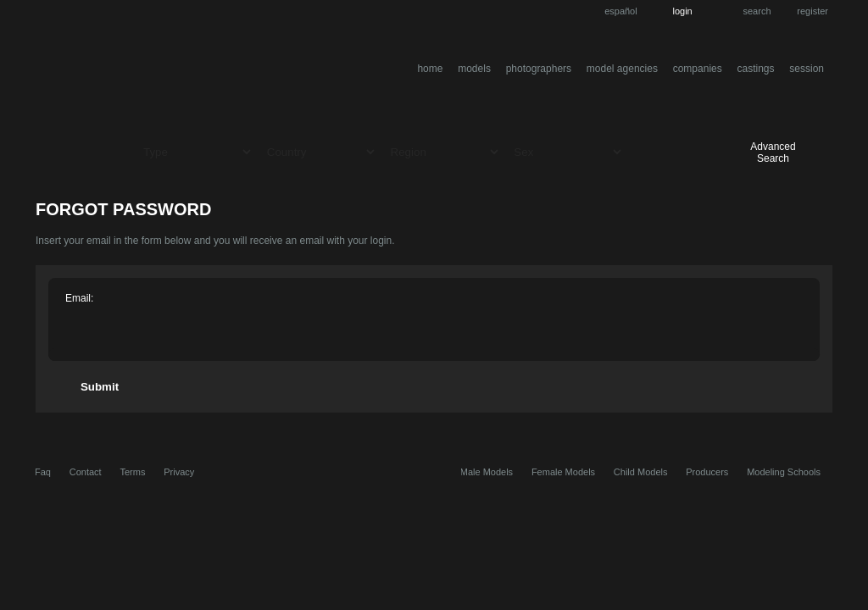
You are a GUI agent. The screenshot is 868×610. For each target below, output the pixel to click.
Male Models (487, 472)
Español (621, 11)
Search (757, 11)
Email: (79, 298)
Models (474, 69)
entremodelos (204, 71)
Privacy (179, 472)
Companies (698, 69)
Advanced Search (773, 152)
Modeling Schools (784, 472)
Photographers (539, 69)
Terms (132, 472)
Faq (43, 472)
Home (430, 69)
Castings (756, 69)
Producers (707, 472)
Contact (86, 472)
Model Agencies (622, 69)
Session (807, 69)
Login (682, 11)
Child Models (641, 472)
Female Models (563, 472)
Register (812, 11)
